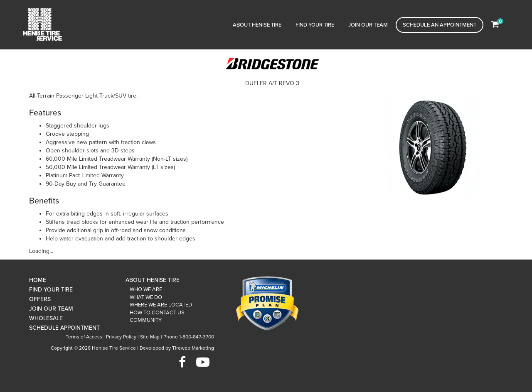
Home (38, 280)
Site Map (150, 337)
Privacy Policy (121, 337)
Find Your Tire (315, 25)
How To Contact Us (157, 313)
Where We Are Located (161, 305)
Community (146, 320)
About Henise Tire (257, 25)
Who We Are (146, 289)
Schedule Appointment (64, 328)
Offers (40, 299)
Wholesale (46, 318)
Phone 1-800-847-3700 (189, 337)
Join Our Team (368, 25)
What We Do (146, 297)
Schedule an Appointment (440, 25)
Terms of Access (84, 337)
